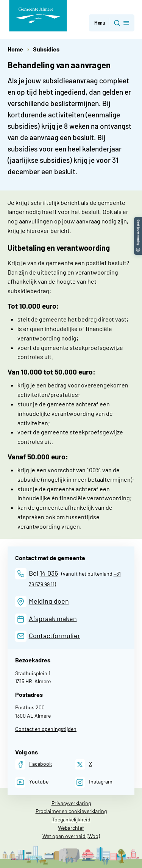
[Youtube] (32, 782)
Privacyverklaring (71, 803)
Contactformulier (55, 635)
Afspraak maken (53, 618)
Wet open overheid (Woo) (71, 836)
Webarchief (71, 828)
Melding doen (49, 601)
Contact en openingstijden (46, 729)
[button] (138, 221)
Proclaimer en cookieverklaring (71, 811)
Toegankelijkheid (71, 819)
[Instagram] (94, 782)
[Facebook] (34, 764)
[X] (83, 764)
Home (15, 49)
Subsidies (46, 49)
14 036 (49, 573)
